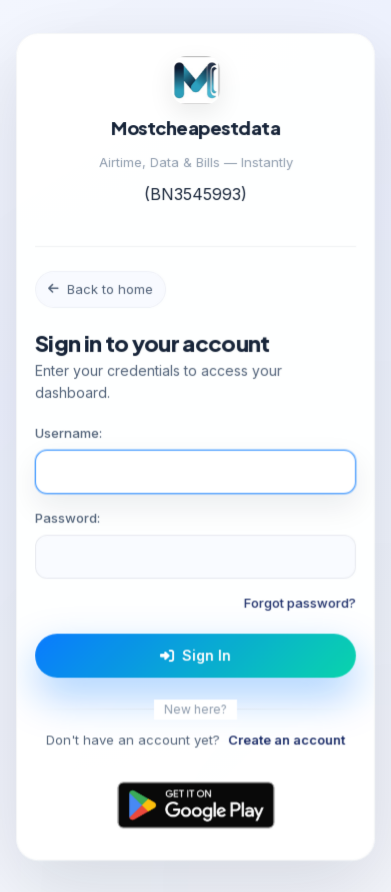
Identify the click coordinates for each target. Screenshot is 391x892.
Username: (68, 434)
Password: (67, 519)
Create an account (286, 741)
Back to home (100, 290)
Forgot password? (300, 604)
